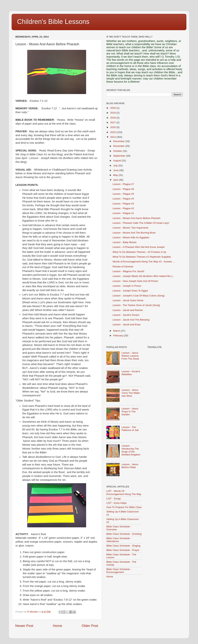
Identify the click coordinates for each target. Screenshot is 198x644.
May (116, 175)
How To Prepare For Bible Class (124, 507)
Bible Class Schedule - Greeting (124, 534)
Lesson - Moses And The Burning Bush (134, 233)
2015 (113, 132)
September (120, 156)
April (116, 180)
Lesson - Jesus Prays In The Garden (130, 412)
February (119, 336)
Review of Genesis (123, 267)
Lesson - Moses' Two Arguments (130, 228)
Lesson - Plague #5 (123, 194)
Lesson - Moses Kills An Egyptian (131, 237)
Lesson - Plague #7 (123, 184)
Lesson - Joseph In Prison (127, 286)
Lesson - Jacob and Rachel (128, 310)
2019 (113, 113)
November (119, 146)
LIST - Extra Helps (116, 503)
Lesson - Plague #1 (123, 213)
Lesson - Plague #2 (123, 208)
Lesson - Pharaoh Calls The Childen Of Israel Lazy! (141, 223)
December (119, 141)
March (117, 331)
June (116, 170)
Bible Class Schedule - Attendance (119, 540)
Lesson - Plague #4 (123, 199)
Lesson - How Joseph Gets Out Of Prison (135, 281)
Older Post (90, 626)
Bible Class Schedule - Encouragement (119, 571)
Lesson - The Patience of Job (130, 429)
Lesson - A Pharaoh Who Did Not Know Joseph (139, 247)
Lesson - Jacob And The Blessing (131, 320)
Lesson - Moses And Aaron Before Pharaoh (137, 218)
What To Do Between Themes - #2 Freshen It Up (139, 252)
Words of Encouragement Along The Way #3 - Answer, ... (144, 262)
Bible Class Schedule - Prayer (123, 550)
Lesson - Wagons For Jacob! (128, 271)
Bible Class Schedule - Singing (123, 546)
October (118, 151)
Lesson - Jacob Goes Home (128, 300)
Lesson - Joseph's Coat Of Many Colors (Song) (139, 296)
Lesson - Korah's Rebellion (131, 373)
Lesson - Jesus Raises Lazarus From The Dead (130, 356)
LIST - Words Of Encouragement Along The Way (124, 492)
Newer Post (24, 626)
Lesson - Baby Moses (125, 242)
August (117, 161)
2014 (113, 137)
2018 (113, 118)
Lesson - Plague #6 (123, 189)
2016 (113, 127)
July (116, 166)
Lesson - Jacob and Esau (127, 324)
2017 (113, 122)
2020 (113, 108)
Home (57, 626)
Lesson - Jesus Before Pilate (130, 466)
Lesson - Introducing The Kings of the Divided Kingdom (131, 450)
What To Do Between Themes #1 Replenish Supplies (142, 257)
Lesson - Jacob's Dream (126, 315)
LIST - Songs (114, 499)
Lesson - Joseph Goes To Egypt (130, 291)
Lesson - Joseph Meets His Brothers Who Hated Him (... (144, 276)
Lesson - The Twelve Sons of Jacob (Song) (136, 305)
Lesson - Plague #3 (123, 204)
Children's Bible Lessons (53, 22)
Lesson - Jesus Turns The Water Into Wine (131, 393)
